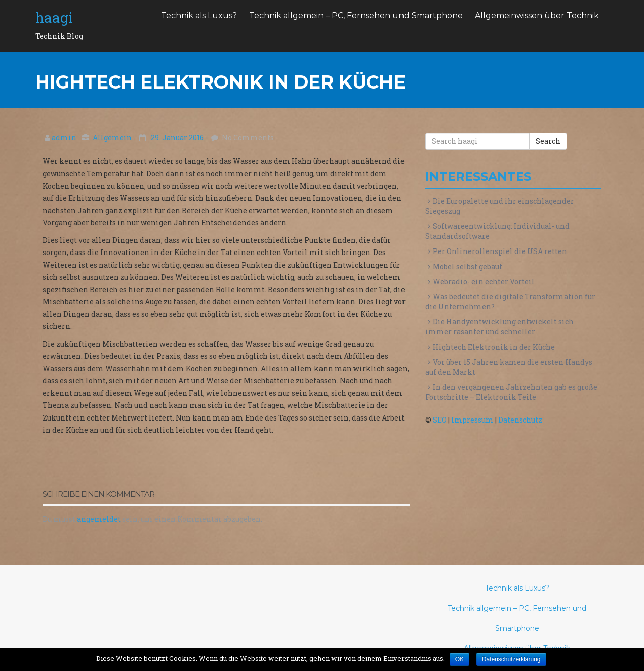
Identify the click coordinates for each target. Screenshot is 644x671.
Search (548, 141)
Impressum (472, 420)
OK (460, 659)
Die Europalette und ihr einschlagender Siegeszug (500, 206)
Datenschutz (520, 420)
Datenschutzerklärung (511, 659)
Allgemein (112, 138)
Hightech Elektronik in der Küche (494, 347)
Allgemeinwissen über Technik (537, 15)
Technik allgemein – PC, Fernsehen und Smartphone (356, 15)
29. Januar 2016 (178, 138)
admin (65, 138)
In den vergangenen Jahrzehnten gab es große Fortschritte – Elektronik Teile (511, 392)
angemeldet (99, 519)
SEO (440, 420)
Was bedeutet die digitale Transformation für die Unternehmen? (510, 302)
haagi (54, 17)
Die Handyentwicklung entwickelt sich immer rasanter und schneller (499, 327)
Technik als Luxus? (199, 15)
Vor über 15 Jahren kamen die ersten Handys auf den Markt (509, 367)
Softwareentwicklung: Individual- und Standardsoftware (497, 231)
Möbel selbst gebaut (467, 266)
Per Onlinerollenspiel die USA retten (500, 251)
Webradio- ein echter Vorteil (484, 281)
